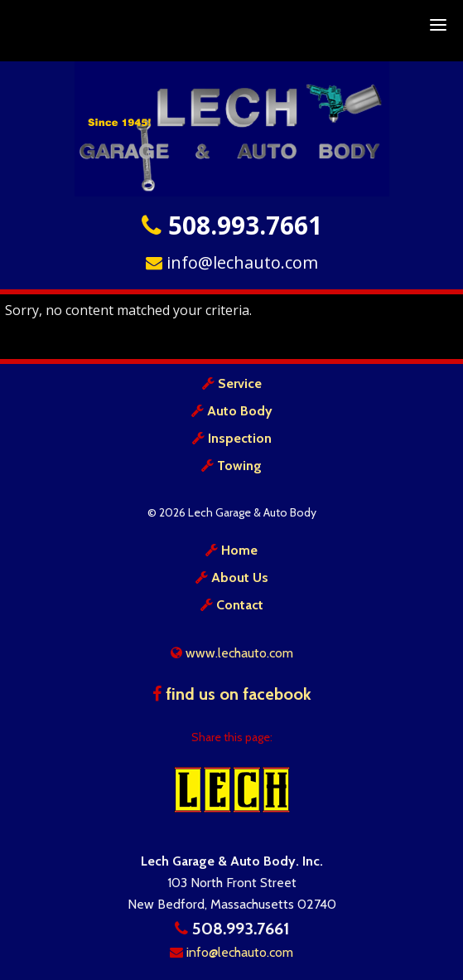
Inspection (240, 438)
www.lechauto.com (232, 653)
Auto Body (240, 411)
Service (240, 383)
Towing (239, 466)
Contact (240, 605)
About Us (240, 577)
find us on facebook (232, 694)
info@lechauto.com (232, 262)
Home (239, 550)
